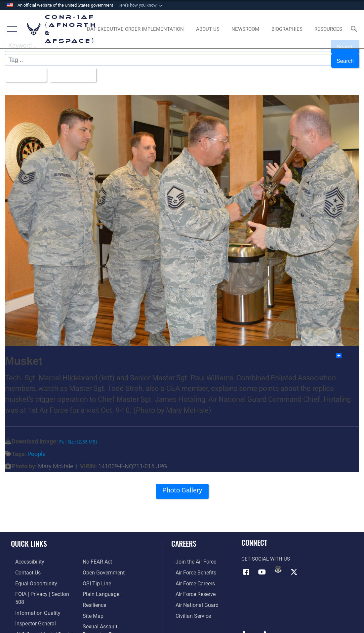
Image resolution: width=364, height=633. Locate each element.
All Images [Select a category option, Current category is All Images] (25, 70)
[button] (141, 5)
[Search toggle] (355, 29)
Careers (184, 537)
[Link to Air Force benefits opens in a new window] (191, 566)
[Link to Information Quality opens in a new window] (32, 597)
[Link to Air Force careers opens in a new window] (191, 576)
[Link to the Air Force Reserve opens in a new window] (191, 586)
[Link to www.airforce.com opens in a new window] (191, 555)
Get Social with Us (266, 553)
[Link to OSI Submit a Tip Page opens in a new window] (96, 576)
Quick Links (29, 537)
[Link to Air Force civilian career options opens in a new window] (188, 607)
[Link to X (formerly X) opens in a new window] (294, 566)
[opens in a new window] (135, 29)
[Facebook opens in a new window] (246, 566)
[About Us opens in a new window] (208, 29)
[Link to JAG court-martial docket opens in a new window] (39, 617)
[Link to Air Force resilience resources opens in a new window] (94, 597)
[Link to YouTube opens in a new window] (262, 566)
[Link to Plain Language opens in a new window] (99, 586)
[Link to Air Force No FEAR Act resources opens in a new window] (97, 555)
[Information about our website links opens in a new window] (28, 627)
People (37, 448)
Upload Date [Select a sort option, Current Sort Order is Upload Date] (77, 70)
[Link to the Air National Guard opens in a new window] (192, 597)
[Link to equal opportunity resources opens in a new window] (31, 576)
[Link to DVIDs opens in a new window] (278, 564)
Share (347, 350)
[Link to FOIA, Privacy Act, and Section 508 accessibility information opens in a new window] (41, 586)
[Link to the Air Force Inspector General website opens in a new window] (30, 607)
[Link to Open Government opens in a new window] (102, 566)
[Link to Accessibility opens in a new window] (25, 555)
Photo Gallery (182, 487)
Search (344, 58)
